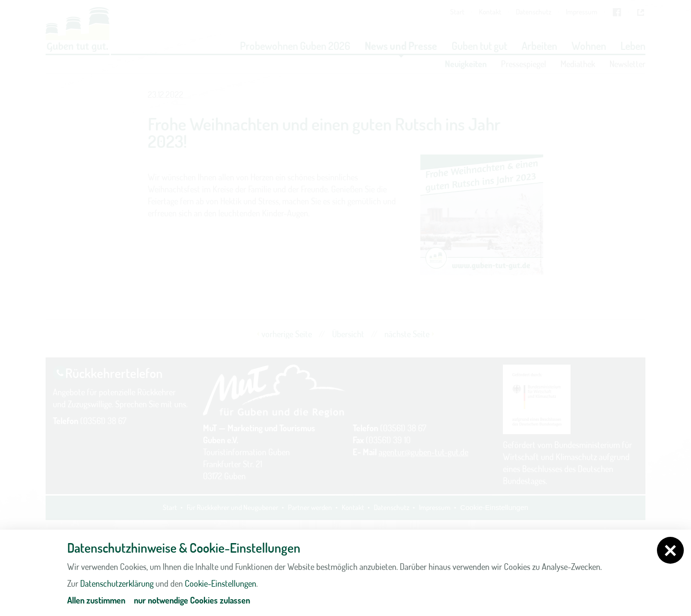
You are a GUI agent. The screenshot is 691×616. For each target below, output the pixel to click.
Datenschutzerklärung (117, 583)
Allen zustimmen (96, 600)
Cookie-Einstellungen (220, 583)
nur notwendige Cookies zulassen (192, 600)
